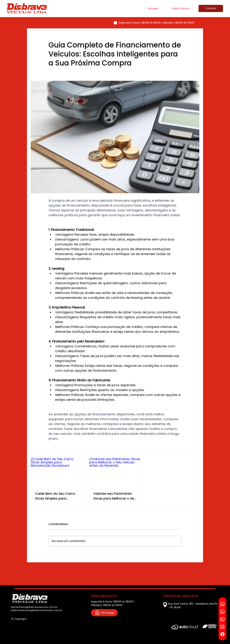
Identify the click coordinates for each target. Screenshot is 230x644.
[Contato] (211, 8)
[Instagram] (222, 627)
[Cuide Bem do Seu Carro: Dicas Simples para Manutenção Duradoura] (57, 472)
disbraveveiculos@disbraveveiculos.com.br (37, 610)
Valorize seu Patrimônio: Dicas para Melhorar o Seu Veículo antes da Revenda (115, 496)
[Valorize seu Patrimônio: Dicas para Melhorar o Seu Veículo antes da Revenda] (115, 472)
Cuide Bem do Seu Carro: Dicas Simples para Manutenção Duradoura (55, 496)
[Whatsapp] (222, 604)
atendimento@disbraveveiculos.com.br (34, 607)
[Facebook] (222, 634)
